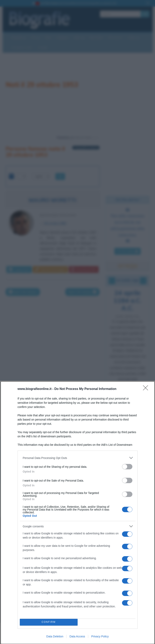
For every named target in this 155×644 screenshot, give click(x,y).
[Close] (147, 389)
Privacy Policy (100, 636)
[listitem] (78, 458)
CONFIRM (49, 622)
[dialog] (78, 513)
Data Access (77, 636)
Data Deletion (55, 636)
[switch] (127, 467)
